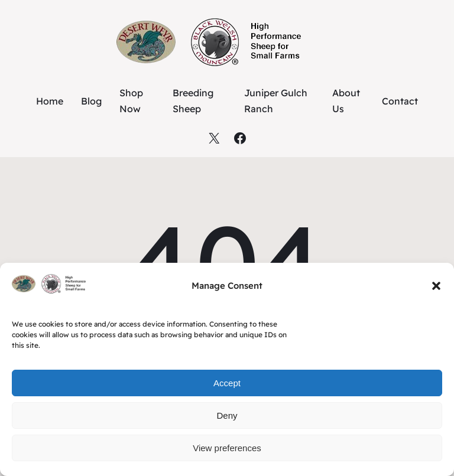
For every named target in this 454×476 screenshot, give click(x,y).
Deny (227, 415)
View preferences (227, 448)
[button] (436, 286)
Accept (227, 383)
